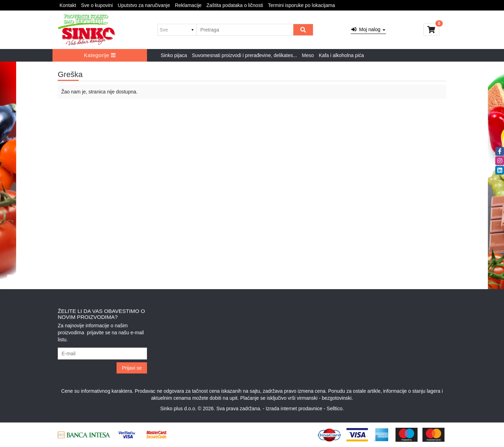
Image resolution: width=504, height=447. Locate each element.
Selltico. (335, 408)
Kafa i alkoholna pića (341, 55)
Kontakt (68, 5)
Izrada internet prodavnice (294, 408)
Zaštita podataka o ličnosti (235, 5)
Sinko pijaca (174, 55)
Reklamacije (188, 5)
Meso (308, 55)
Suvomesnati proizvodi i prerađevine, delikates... (244, 55)
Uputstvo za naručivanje (144, 5)
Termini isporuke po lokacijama (302, 5)
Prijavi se (132, 368)
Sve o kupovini (97, 5)
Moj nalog (368, 29)
